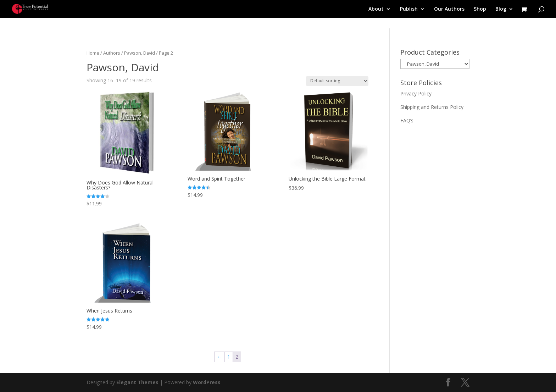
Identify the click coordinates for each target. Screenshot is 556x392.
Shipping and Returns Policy (432, 107)
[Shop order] (337, 81)
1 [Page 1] (229, 357)
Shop (480, 9)
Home (93, 53)
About (376, 9)
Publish (409, 9)
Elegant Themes (137, 382)
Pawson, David (140, 53)
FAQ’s (407, 120)
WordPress (207, 382)
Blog (501, 9)
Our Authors (449, 9)
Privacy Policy (416, 93)
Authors (112, 53)
